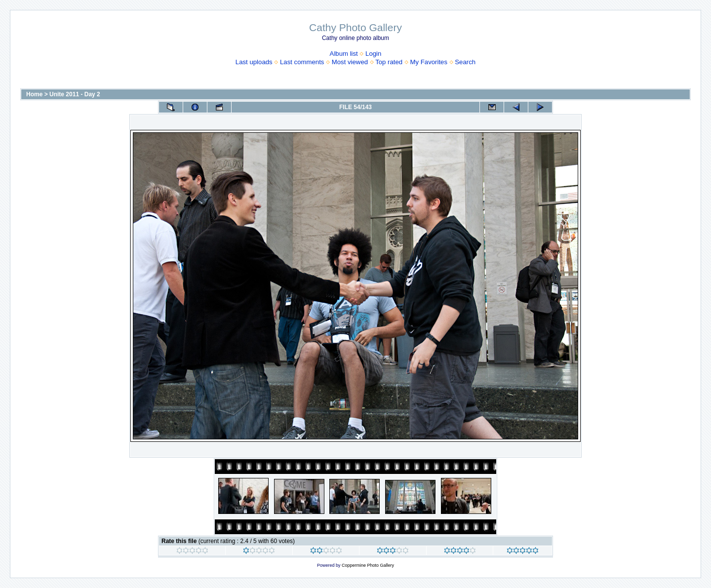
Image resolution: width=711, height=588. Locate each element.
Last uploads (254, 62)
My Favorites (429, 62)
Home (34, 94)
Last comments (302, 62)
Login (373, 54)
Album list (344, 54)
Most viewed (350, 62)
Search (465, 62)
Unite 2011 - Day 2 (75, 94)
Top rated (389, 62)
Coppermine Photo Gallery (368, 565)
